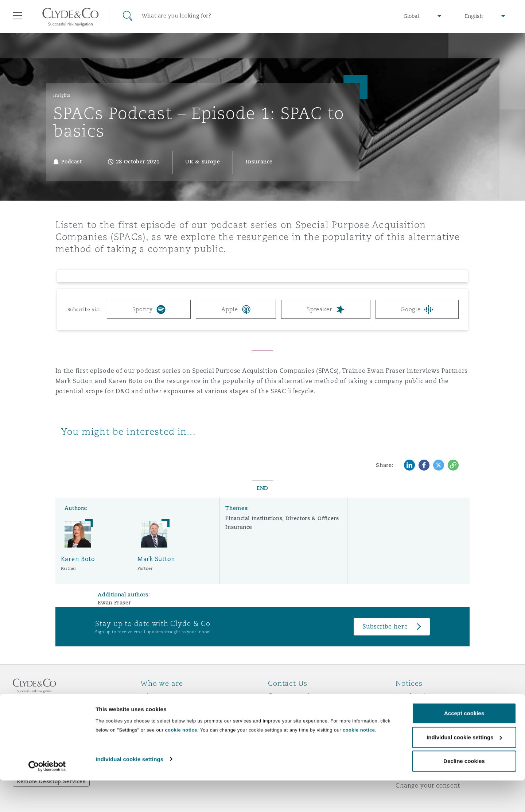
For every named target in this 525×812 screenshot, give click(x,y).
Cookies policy (418, 722)
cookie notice (181, 761)
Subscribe (283, 709)
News (149, 722)
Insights (62, 95)
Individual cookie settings (129, 790)
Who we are (159, 696)
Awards (152, 709)
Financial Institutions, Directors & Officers (282, 518)
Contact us (284, 722)
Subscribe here (385, 627)
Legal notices (416, 696)
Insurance (239, 527)
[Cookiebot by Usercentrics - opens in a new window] (47, 798)
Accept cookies (464, 745)
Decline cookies (464, 792)
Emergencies (297, 696)
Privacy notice (417, 709)
